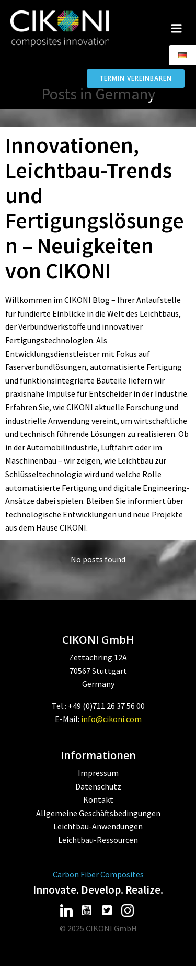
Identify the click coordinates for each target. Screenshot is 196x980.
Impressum (98, 773)
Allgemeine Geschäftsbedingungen (98, 813)
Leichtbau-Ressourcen (98, 840)
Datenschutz (98, 786)
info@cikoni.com (111, 719)
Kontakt (98, 799)
